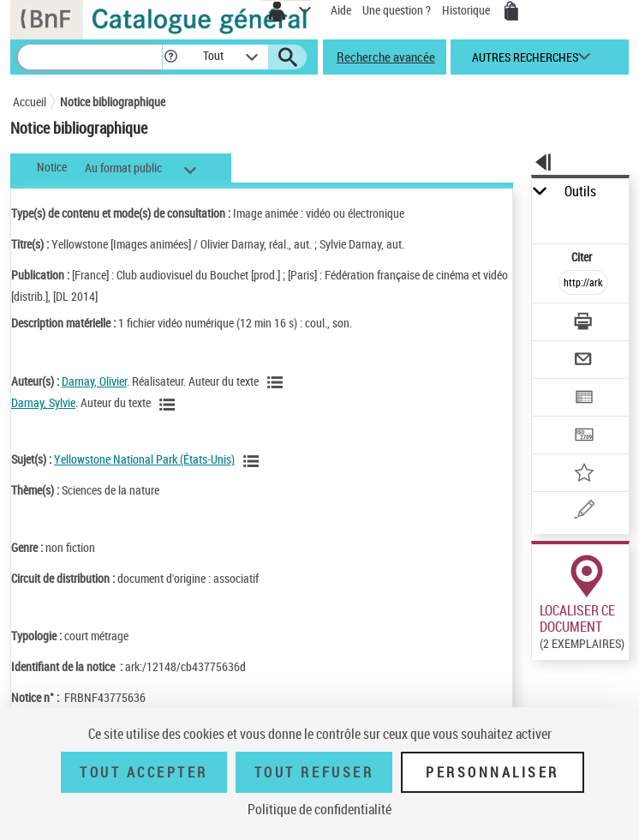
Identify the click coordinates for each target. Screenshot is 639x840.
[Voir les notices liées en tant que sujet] (254, 461)
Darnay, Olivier (94, 381)
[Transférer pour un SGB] (584, 437)
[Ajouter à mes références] (584, 474)
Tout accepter (144, 772)
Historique (467, 10)
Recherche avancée (386, 57)
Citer (583, 257)
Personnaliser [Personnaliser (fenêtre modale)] (493, 772)
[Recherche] (90, 57)
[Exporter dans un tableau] (584, 399)
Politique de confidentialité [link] (319, 809)
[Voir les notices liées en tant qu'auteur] (278, 382)
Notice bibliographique (113, 102)
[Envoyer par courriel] (584, 361)
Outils (580, 192)
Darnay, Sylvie (43, 402)
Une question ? (397, 10)
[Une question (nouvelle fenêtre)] (584, 512)
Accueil (30, 102)
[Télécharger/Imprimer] (584, 324)
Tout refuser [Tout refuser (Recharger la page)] (314, 772)
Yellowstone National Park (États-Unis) (144, 459)
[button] (171, 57)
